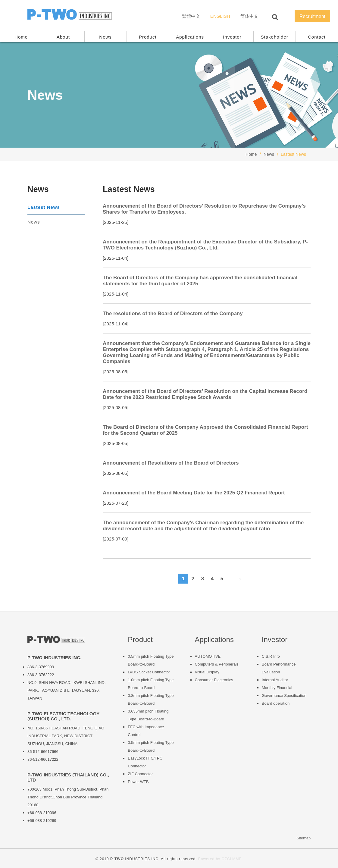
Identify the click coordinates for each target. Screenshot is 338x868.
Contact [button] (317, 37)
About (63, 37)
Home (251, 154)
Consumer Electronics (214, 680)
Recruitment (312, 16)
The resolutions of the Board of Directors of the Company (173, 313)
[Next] (238, 579)
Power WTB (138, 782)
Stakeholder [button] (275, 37)
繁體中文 (191, 16)
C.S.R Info (271, 656)
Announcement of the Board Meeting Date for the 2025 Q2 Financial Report (194, 493)
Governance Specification (284, 696)
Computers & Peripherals (217, 664)
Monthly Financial (277, 688)
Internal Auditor (275, 680)
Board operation (276, 703)
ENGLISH (220, 16)
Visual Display (207, 672)
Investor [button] (232, 37)
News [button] (105, 37)
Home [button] (21, 37)
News (269, 154)
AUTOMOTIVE (208, 656)
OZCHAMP (231, 859)
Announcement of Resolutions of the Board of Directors (171, 463)
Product (148, 37)
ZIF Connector (140, 774)
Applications (190, 37)
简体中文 (249, 16)
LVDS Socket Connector (149, 672)
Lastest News (44, 207)
